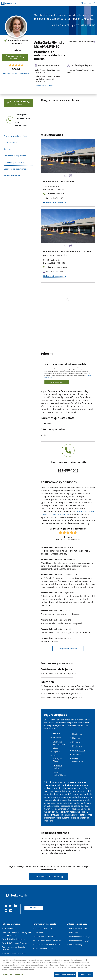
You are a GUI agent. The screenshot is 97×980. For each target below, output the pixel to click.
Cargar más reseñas (68, 649)
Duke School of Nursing (76, 941)
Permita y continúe (57, 382)
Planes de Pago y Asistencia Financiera (13, 948)
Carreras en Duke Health (43, 936)
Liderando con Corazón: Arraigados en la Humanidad (17, 934)
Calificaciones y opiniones (15, 156)
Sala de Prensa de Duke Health (46, 940)
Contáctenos (34, 908)
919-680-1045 (68, 470)
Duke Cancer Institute (76, 929)
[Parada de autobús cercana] (70, 176)
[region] (48, 968)
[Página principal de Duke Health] (12, 3)
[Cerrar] (93, 960)
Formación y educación (14, 162)
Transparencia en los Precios (14, 954)
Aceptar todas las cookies (65, 975)
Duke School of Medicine (77, 936)
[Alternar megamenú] (90, 3)
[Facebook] (7, 906)
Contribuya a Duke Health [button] (47, 876)
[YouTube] (11, 911)
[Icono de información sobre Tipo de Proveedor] (94, 42)
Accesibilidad (7, 929)
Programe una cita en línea (15, 136)
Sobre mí (8, 149)
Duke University (73, 945)
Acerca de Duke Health (42, 929)
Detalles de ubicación (44, 85)
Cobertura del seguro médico (16, 169)
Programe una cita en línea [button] (15, 57)
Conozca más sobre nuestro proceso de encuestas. (68, 513)
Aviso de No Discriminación (13, 939)
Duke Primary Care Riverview (59, 182)
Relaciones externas (12, 175)
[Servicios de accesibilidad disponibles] (65, 176)
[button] (94, 3)
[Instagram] (11, 906)
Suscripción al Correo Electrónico (47, 945)
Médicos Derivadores (42, 948)
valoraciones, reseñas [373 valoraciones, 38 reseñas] (16, 73)
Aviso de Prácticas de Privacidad (15, 943)
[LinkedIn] (16, 906)
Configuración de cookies (13, 975)
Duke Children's (73, 933)
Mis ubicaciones (11, 143)
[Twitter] (7, 911)
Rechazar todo (86, 975)
